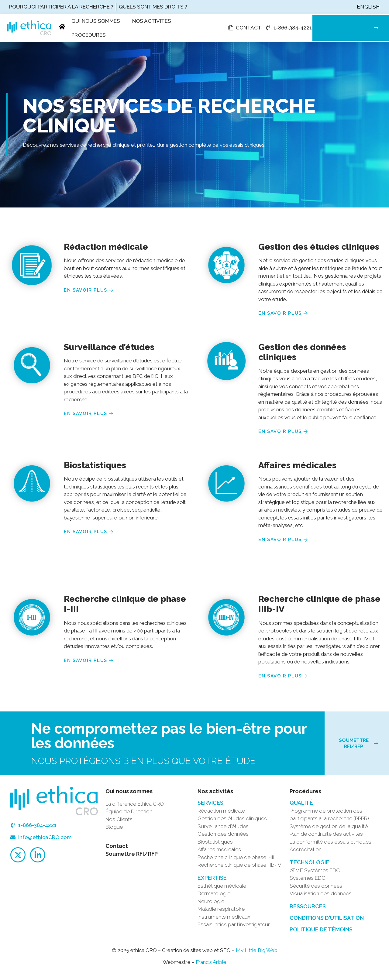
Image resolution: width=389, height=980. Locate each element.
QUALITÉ (301, 806)
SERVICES (210, 806)
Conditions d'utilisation (327, 921)
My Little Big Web (257, 953)
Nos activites (152, 21)
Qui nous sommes (96, 21)
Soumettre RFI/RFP (132, 857)
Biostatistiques (95, 465)
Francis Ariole (211, 965)
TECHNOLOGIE (309, 865)
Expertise (212, 881)
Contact (117, 849)
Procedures (89, 35)
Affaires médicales (297, 465)
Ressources (308, 909)
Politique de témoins (321, 932)
